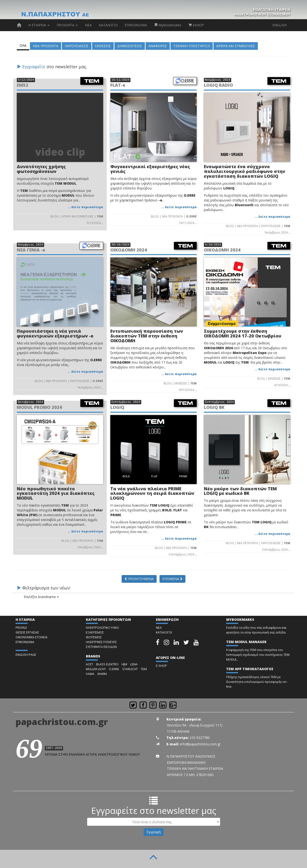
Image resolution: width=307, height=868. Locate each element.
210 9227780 (200, 738)
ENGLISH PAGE (26, 655)
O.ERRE (114, 669)
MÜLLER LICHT (96, 669)
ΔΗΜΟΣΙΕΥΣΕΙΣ (130, 46)
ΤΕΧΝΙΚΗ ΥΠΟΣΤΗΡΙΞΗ (192, 46)
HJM (124, 664)
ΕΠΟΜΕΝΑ (172, 579)
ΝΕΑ (88, 25)
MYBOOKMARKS (240, 620)
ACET (89, 664)
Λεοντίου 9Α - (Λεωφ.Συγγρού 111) (195, 725)
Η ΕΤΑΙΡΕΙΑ (39, 25)
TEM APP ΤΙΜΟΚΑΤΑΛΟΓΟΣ (250, 669)
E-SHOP (161, 666)
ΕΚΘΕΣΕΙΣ (103, 46)
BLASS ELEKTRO (107, 664)
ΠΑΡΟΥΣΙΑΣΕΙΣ (77, 46)
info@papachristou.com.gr (200, 744)
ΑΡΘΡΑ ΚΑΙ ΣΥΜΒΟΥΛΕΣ (236, 46)
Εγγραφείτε (34, 67)
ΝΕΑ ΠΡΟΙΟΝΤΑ (46, 46)
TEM (144, 669)
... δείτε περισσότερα (85, 207)
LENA (134, 664)
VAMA (90, 674)
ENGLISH (280, 25)
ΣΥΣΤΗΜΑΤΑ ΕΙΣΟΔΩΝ (101, 647)
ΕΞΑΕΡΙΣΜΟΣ (95, 632)
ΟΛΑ (23, 45)
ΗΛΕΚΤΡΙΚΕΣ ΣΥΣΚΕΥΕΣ (101, 642)
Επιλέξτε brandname (37, 597)
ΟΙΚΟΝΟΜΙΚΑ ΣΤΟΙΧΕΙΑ (32, 637)
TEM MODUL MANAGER (246, 642)
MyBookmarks (168, 25)
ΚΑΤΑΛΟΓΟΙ (108, 25)
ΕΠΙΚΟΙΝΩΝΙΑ (136, 25)
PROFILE (21, 628)
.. (102, 223)
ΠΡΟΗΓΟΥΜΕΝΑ (139, 579)
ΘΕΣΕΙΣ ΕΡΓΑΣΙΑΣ (27, 632)
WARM (102, 674)
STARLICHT (130, 669)
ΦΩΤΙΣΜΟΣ (94, 637)
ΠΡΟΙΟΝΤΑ (67, 25)
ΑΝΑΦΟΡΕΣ (158, 46)
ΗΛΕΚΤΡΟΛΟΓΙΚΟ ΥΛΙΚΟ (102, 628)
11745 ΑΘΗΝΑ (178, 731)
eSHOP (196, 25)
